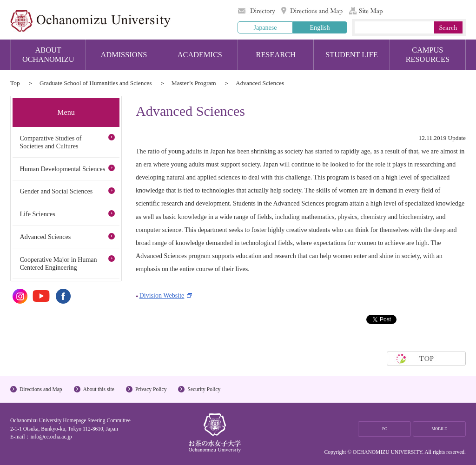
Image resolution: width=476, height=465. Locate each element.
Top (15, 83)
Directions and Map (312, 11)
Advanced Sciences (45, 237)
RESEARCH (276, 55)
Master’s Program (194, 83)
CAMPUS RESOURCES (428, 55)
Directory (257, 11)
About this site (99, 389)
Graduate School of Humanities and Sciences (96, 83)
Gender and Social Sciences (56, 191)
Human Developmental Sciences (62, 169)
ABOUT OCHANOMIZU (48, 55)
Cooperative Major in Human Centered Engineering (58, 263)
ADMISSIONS (124, 55)
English (320, 27)
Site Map (366, 11)
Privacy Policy (151, 389)
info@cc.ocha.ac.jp (51, 437)
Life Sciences (37, 214)
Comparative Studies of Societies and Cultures (50, 142)
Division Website (162, 295)
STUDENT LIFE (352, 55)
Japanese (265, 27)
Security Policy (204, 389)
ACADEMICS (200, 55)
